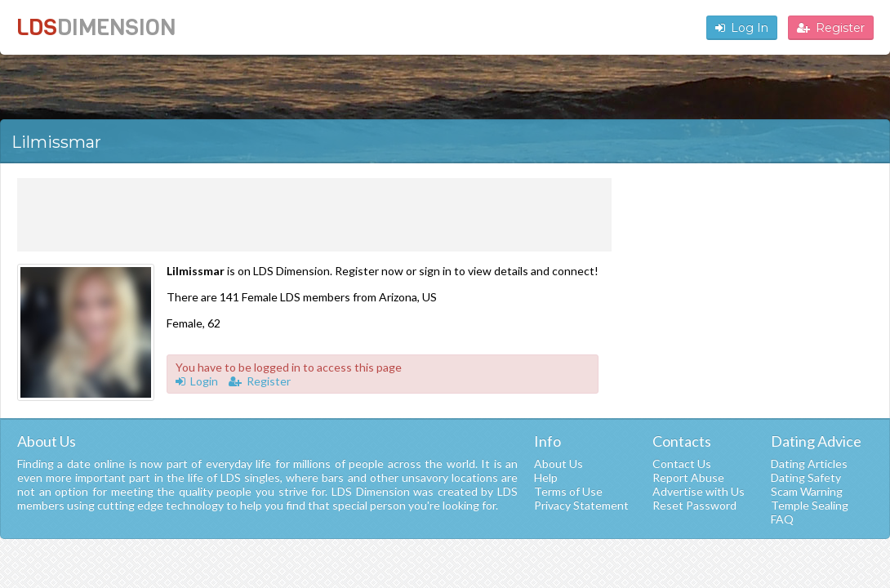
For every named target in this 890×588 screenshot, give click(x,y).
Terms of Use (568, 491)
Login (197, 381)
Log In (742, 28)
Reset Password (694, 505)
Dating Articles (809, 463)
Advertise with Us (699, 491)
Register (831, 28)
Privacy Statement (581, 505)
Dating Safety (806, 477)
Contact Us (682, 463)
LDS (96, 27)
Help (546, 477)
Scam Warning (807, 491)
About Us (558, 463)
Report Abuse (688, 477)
